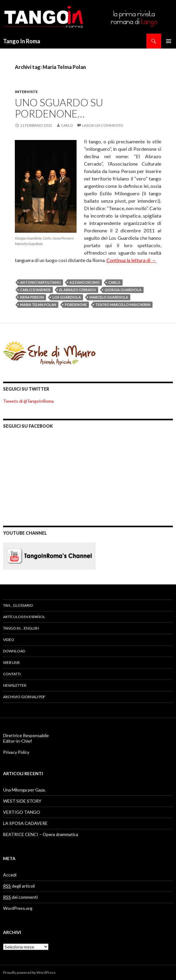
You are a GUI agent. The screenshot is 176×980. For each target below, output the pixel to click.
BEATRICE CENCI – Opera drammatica (41, 834)
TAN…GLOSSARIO (18, 605)
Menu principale (169, 41)
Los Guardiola (67, 297)
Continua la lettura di (131, 260)
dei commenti (20, 897)
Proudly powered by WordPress (29, 972)
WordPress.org (18, 908)
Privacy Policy (16, 752)
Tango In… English (21, 628)
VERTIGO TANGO (22, 812)
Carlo (67, 125)
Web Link (12, 662)
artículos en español (24, 617)
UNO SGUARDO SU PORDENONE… (59, 108)
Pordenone (76, 305)
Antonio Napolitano (40, 282)
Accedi (10, 875)
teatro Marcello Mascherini (123, 305)
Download (14, 651)
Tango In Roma (22, 41)
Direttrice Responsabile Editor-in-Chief (26, 738)
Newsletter (15, 685)
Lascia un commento (103, 125)
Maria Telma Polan (38, 305)
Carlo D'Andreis (35, 290)
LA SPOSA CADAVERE (25, 823)
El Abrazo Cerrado (78, 290)
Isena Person (32, 297)
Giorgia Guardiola (123, 290)
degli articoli (19, 886)
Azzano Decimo (85, 282)
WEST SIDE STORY (22, 801)
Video (9, 640)
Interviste (26, 92)
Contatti (12, 674)
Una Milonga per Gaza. (24, 790)
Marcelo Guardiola (109, 297)
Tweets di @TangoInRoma (28, 401)
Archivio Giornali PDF (24, 697)
